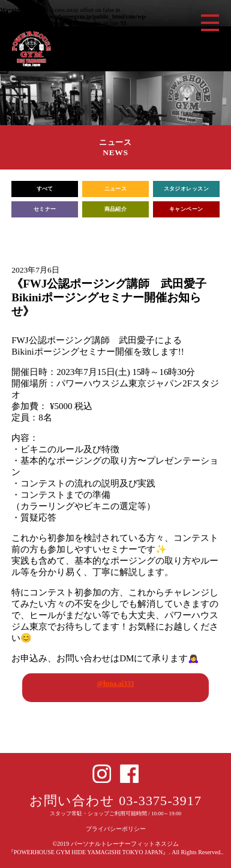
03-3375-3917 (160, 801)
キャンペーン (186, 209)
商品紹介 (116, 209)
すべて (45, 189)
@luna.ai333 (116, 683)
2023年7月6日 (35, 270)
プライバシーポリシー (116, 829)
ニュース (116, 189)
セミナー (45, 209)
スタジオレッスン (187, 189)
